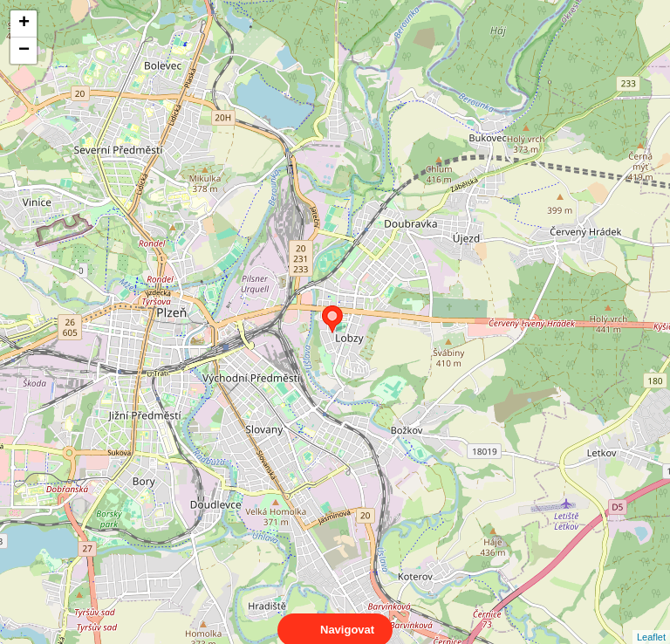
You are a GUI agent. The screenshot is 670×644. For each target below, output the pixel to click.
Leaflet (651, 621)
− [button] (24, 51)
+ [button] (24, 24)
